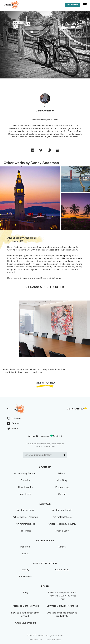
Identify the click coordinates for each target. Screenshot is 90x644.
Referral (62, 547)
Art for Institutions (25, 524)
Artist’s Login (62, 531)
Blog (25, 593)
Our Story (62, 480)
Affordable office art (25, 623)
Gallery (25, 570)
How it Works (25, 487)
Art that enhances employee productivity (62, 614)
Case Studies (62, 570)
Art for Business (25, 510)
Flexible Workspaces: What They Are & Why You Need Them (62, 596)
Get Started (72, 5)
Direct (25, 554)
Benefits (25, 480)
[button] (85, 5)
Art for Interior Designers (25, 517)
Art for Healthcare (62, 517)
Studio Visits (25, 577)
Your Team (25, 494)
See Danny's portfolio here (45, 287)
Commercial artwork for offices (62, 606)
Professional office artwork (25, 606)
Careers (62, 494)
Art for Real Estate (62, 510)
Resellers (25, 547)
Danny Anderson (45, 111)
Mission (62, 473)
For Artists (25, 531)
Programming (62, 487)
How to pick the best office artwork (25, 614)
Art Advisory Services (25, 473)
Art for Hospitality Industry (62, 524)
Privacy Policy (35, 640)
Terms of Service (53, 640)
